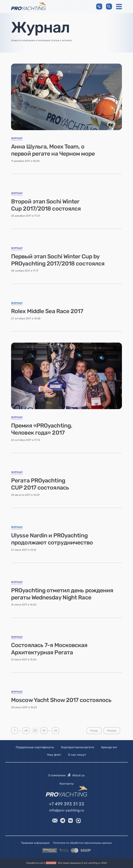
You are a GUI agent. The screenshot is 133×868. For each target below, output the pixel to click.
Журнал (17, 138)
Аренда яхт (109, 747)
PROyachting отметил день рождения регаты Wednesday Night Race (62, 594)
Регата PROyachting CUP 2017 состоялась (40, 484)
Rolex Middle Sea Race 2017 (47, 311)
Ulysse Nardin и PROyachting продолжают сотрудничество (52, 539)
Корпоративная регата (77, 747)
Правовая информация (35, 843)
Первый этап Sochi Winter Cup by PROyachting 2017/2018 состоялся (58, 260)
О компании (57, 775)
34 (56, 731)
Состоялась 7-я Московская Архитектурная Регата (49, 649)
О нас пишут (77, 755)
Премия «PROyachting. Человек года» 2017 (42, 429)
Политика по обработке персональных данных (82, 843)
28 (26, 731)
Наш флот (54, 755)
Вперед (112, 731)
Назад (94, 731)
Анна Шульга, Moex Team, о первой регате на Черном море (53, 150)
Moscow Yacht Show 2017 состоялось (61, 700)
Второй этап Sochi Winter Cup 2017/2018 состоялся (46, 205)
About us (78, 775)
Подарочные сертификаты (35, 747)
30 (44, 731)
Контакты (67, 784)
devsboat (51, 863)
